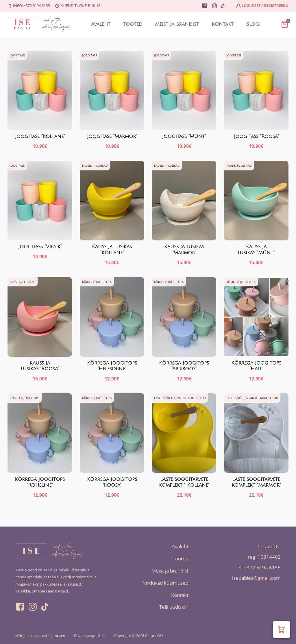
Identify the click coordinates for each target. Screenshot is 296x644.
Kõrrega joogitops (97, 282)
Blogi (254, 24)
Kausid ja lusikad (95, 165)
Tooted (133, 24)
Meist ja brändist (177, 24)
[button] (282, 630)
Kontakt (223, 24)
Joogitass (17, 55)
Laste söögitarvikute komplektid (180, 398)
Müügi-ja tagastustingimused (40, 636)
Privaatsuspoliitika (90, 636)
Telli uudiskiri (174, 607)
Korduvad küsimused (165, 583)
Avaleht (100, 24)
